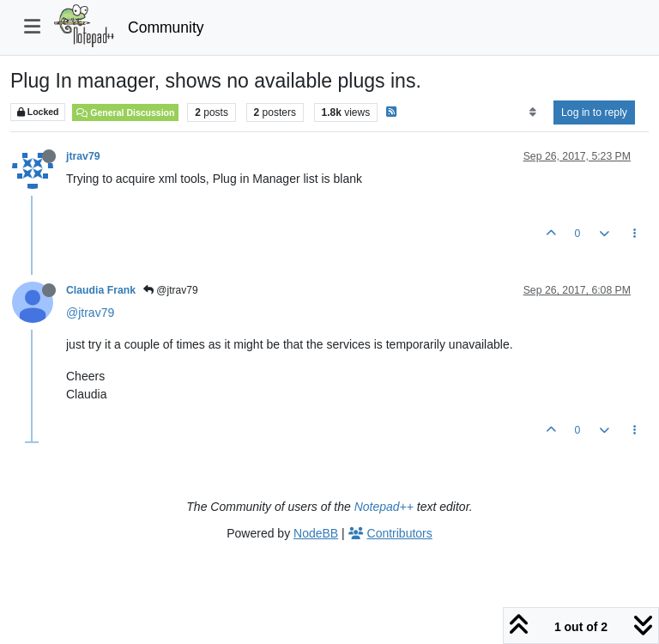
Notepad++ (384, 507)
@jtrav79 (171, 290)
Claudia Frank (101, 290)
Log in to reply (594, 112)
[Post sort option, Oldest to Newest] (532, 112)
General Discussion (125, 112)
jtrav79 (83, 156)
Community (166, 27)
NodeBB (316, 533)
